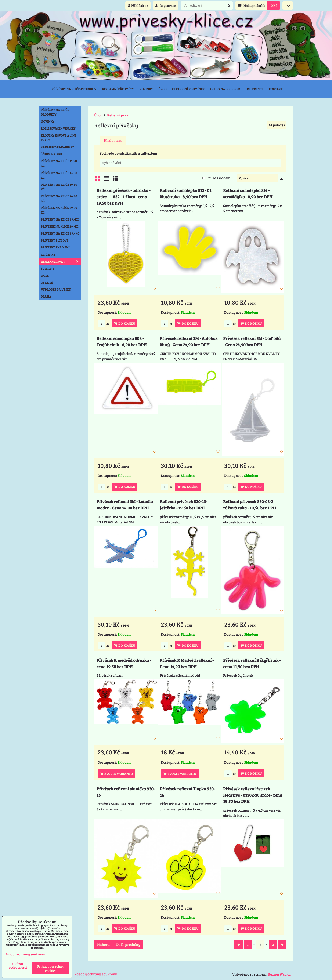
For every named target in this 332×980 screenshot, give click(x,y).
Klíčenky (48, 254)
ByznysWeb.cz (279, 974)
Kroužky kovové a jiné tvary (59, 138)
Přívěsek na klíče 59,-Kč (60, 226)
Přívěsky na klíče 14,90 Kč (59, 175)
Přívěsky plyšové (55, 240)
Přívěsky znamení (55, 247)
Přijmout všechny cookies (51, 968)
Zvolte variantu (116, 774)
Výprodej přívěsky (56, 289)
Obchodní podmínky (188, 89)
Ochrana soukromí (226, 89)
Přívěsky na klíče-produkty (74, 89)
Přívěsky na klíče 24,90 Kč (59, 198)
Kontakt (276, 89)
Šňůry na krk (51, 154)
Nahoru (103, 945)
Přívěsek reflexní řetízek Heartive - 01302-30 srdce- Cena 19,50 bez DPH (253, 795)
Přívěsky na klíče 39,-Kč (60, 219)
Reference (255, 89)
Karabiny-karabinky (57, 147)
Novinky (146, 89)
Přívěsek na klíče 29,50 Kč (59, 210)
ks (103, 324)
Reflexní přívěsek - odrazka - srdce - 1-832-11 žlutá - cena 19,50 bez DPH (123, 197)
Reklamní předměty (118, 89)
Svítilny (48, 268)
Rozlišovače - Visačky (58, 128)
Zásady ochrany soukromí (96, 974)
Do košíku (125, 323)
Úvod (163, 89)
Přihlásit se (138, 5)
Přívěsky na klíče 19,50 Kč (59, 187)
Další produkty (128, 945)
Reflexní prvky (61, 261)
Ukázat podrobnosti (18, 965)
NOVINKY (48, 121)
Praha (46, 296)
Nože (45, 275)
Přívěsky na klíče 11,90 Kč (59, 163)
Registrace (166, 5)
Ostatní (47, 282)
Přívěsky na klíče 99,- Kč (60, 233)
